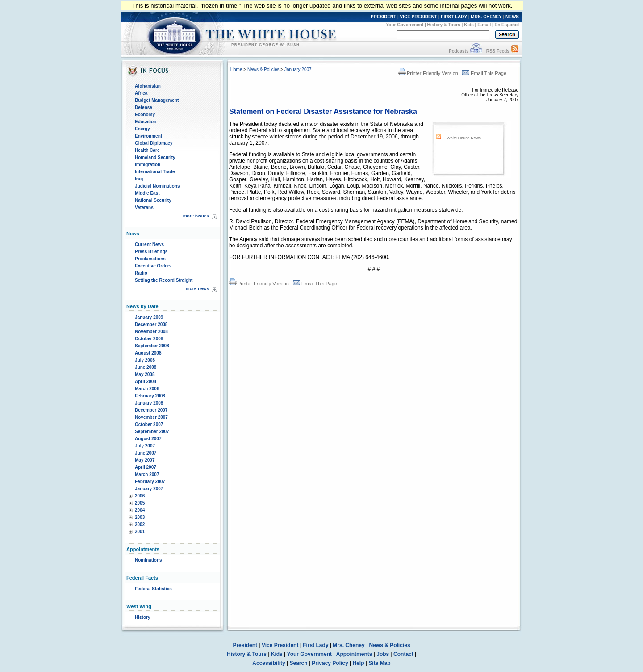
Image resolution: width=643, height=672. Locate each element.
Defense (144, 107)
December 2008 (151, 324)
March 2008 (147, 389)
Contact (403, 654)
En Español (507, 25)
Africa (141, 93)
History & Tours (444, 25)
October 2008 (149, 339)
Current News (149, 244)
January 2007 (149, 489)
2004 (140, 510)
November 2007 (151, 417)
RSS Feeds (498, 51)
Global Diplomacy (154, 143)
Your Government (405, 25)
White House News (464, 138)
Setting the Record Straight (164, 280)
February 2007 (150, 482)
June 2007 (146, 453)
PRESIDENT (383, 17)
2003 (140, 517)
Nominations (148, 560)
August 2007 (148, 439)
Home (236, 69)
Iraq (139, 179)
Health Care (147, 150)
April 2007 (146, 467)
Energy (142, 129)
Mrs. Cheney (349, 645)
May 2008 (145, 374)
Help (359, 663)
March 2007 (147, 474)
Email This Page (484, 73)
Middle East (147, 193)
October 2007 (149, 424)
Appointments (354, 654)
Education (146, 122)
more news (197, 289)
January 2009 (149, 317)
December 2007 (151, 410)
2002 (140, 524)
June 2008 (146, 367)
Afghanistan (148, 86)
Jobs (383, 654)
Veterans (144, 207)
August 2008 (148, 353)
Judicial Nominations (157, 186)
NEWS (512, 17)
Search (299, 663)
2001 (140, 532)
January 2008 (149, 403)
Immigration (148, 165)
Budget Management (157, 100)
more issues (196, 216)
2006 (140, 496)
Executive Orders (153, 266)
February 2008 (150, 396)
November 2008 (151, 332)
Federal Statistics (153, 589)
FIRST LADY (454, 17)
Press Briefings (151, 252)
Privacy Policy (330, 663)
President (245, 645)
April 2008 (146, 382)
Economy (145, 115)
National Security (153, 200)
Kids (469, 25)
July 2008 (145, 360)
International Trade (155, 172)
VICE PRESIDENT (419, 17)
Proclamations (150, 259)
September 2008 (152, 346)
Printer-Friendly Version (428, 73)
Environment (148, 136)
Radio (141, 273)
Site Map (379, 663)
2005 (140, 503)
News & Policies (263, 69)
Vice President (280, 645)
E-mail (484, 25)
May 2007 (145, 460)
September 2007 (152, 432)
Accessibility (269, 663)
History (142, 617)
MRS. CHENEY (486, 17)
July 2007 (145, 446)
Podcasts (459, 51)
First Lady (315, 645)
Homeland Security (155, 157)
